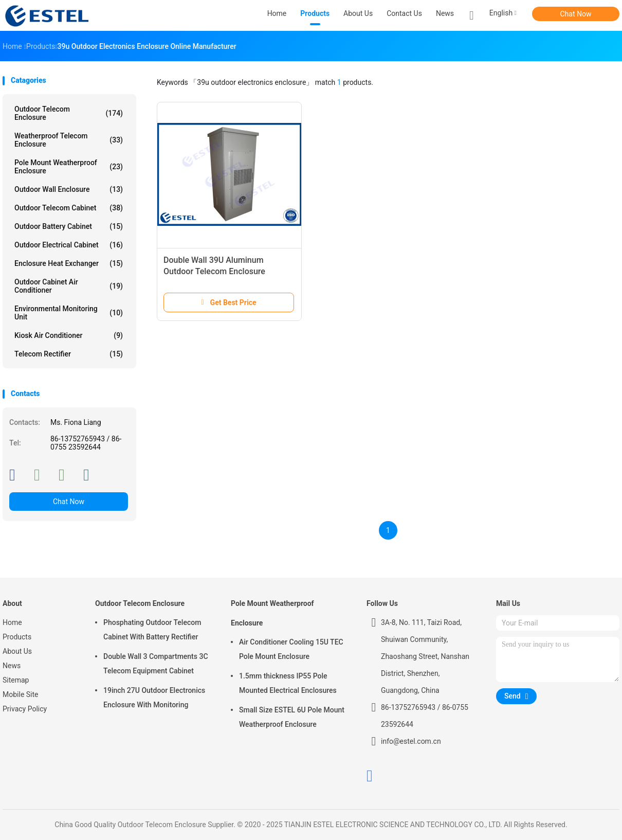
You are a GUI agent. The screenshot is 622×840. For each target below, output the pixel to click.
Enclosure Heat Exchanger (69, 263)
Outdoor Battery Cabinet (69, 226)
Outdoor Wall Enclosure (69, 189)
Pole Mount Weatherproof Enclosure (69, 167)
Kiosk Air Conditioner (69, 335)
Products (17, 637)
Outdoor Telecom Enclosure (69, 113)
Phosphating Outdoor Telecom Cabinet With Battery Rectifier (152, 630)
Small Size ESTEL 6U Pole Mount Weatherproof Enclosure (292, 717)
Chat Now (576, 14)
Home (12, 622)
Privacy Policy (25, 709)
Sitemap (16, 680)
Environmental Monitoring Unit (69, 313)
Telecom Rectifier (69, 354)
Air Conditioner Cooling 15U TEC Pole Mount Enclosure (291, 649)
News (12, 666)
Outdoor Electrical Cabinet (69, 245)
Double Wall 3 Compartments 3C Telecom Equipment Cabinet (156, 664)
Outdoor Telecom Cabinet (69, 208)
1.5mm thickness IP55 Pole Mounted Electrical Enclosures (288, 683)
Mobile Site (21, 694)
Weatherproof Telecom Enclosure (69, 140)
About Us (17, 651)
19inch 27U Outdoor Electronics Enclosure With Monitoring (154, 698)
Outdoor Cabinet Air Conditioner (69, 286)
